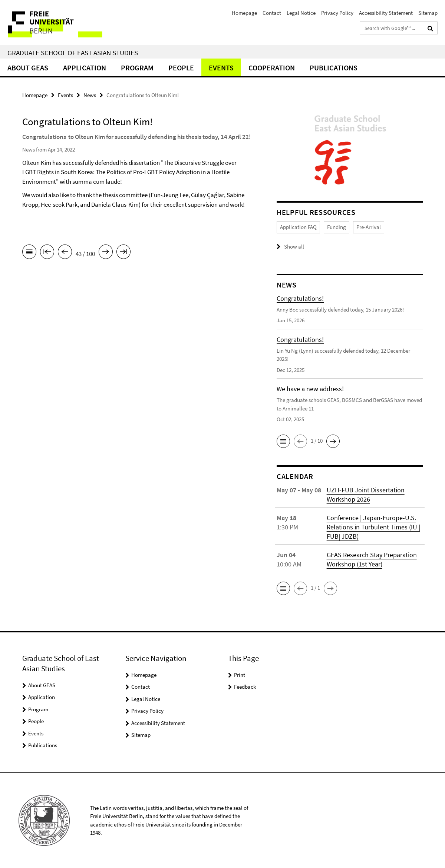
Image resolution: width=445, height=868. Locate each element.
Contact (272, 13)
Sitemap (428, 13)
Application (85, 68)
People (181, 68)
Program (137, 68)
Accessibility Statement (386, 13)
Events (221, 68)
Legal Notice (301, 13)
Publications (334, 68)
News (90, 95)
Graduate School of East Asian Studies (73, 53)
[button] (283, 441)
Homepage (244, 13)
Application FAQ (298, 227)
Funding (337, 227)
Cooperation (272, 68)
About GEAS (28, 68)
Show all (294, 247)
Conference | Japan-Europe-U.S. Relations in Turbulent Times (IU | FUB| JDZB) (373, 527)
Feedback (245, 687)
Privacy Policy (337, 13)
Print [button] (240, 675)
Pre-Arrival (369, 227)
